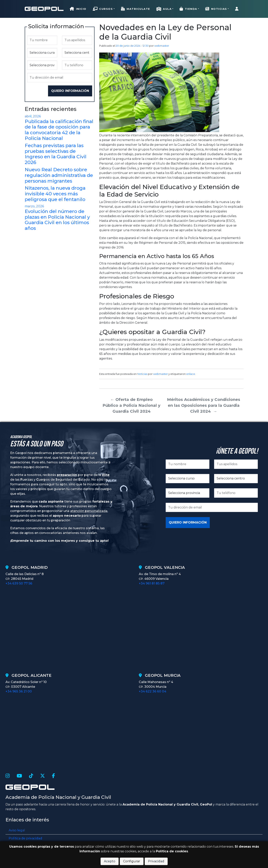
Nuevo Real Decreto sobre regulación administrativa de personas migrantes (59, 175)
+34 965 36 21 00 (19, 691)
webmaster (162, 46)
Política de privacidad (25, 838)
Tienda (188, 9)
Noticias (216, 9)
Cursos (103, 9)
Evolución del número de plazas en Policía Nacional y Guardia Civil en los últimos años (57, 220)
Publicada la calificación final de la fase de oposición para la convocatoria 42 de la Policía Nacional (59, 130)
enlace (191, 374)
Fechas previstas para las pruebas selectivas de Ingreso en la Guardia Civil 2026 (56, 154)
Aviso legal (17, 830)
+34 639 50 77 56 (19, 583)
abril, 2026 (33, 116)
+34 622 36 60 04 (153, 691)
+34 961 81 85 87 (152, 583)
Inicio (78, 9)
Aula (164, 9)
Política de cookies (172, 851)
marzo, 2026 (34, 206)
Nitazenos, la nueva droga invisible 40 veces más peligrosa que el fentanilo (55, 194)
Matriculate (136, 9)
